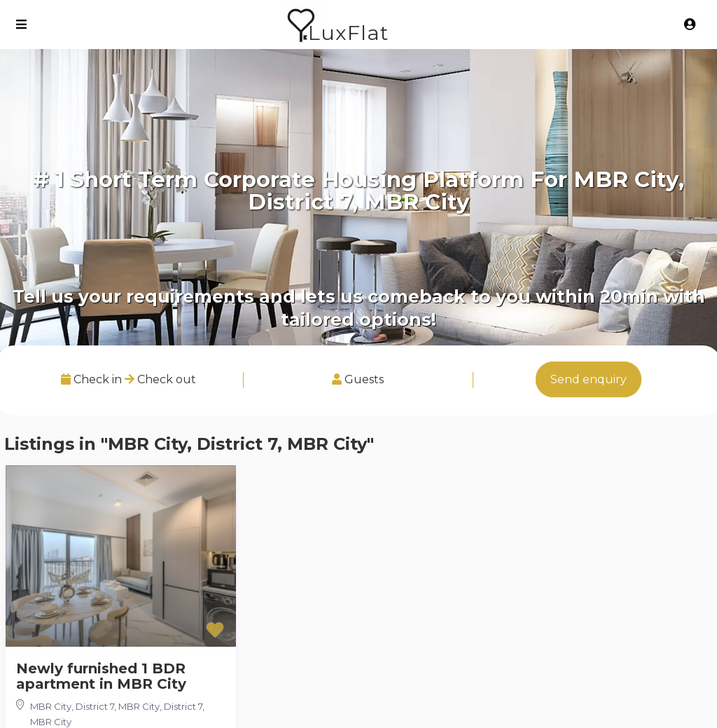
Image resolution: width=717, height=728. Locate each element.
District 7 (183, 706)
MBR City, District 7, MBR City (95, 706)
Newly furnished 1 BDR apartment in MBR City (101, 676)
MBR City (51, 722)
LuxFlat (348, 33)
